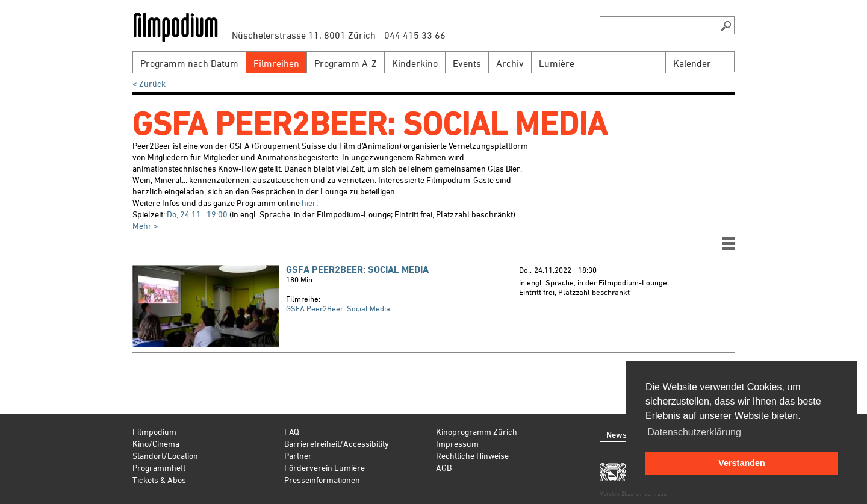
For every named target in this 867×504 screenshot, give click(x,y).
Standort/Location (165, 456)
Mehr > (145, 226)
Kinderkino (415, 63)
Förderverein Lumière (325, 468)
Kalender (692, 63)
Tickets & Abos (159, 480)
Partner (298, 456)
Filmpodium (154, 431)
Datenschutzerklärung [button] (694, 432)
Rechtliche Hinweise (472, 456)
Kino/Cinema (156, 443)
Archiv (510, 63)
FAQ (292, 431)
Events (467, 63)
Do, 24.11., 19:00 (197, 214)
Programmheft (159, 468)
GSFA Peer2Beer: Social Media (357, 269)
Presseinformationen (322, 480)
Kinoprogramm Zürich (477, 431)
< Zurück (149, 83)
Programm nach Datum (189, 63)
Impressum (457, 443)
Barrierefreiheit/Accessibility (337, 443)
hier (309, 203)
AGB (444, 468)
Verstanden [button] (742, 463)
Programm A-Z (346, 63)
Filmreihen (276, 63)
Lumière (557, 63)
